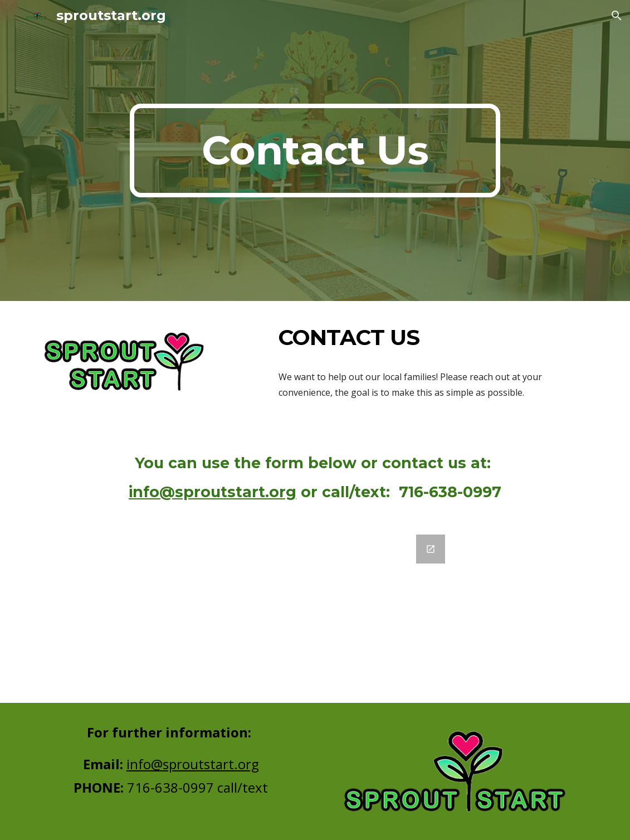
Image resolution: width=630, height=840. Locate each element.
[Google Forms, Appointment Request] (315, 612)
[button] (617, 16)
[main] (315, 150)
